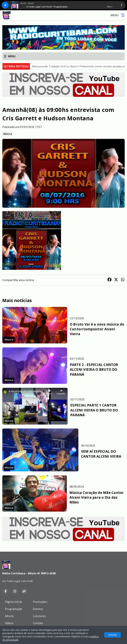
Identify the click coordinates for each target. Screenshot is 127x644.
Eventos (38, 609)
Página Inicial (13, 602)
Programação (14, 609)
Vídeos (9, 623)
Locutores (39, 616)
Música (8, 134)
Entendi (112, 635)
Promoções (40, 602)
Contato (38, 623)
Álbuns (9, 616)
